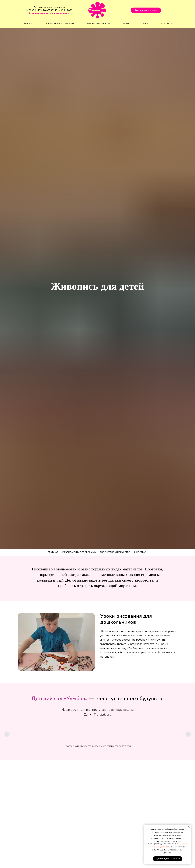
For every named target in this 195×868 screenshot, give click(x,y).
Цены (146, 23)
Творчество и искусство (115, 552)
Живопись (141, 552)
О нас (127, 23)
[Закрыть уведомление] (189, 827)
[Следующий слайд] (188, 734)
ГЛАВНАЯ (53, 552)
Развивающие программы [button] (59, 23)
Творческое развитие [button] (99, 23)
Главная (27, 23)
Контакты (167, 23)
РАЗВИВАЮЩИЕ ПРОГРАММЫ (79, 552)
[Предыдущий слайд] (7, 734)
